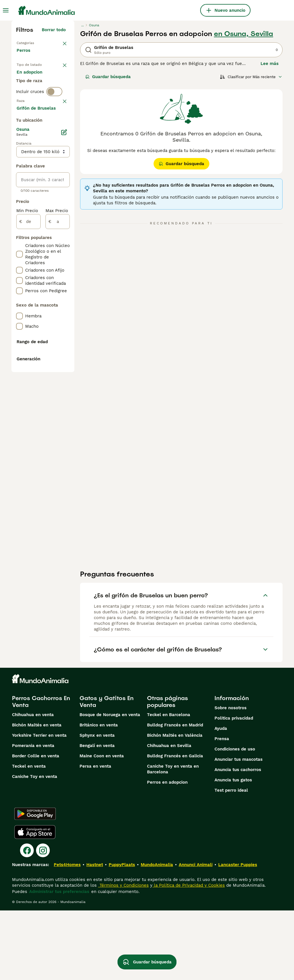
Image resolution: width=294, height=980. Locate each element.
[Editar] (64, 303)
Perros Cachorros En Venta (41, 771)
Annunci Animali (196, 934)
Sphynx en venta (97, 805)
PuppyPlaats (122, 934)
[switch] (54, 132)
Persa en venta (95, 836)
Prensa (222, 808)
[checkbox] (19, 173)
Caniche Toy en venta (35, 846)
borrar (59, 144)
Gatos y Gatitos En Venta (107, 771)
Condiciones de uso (235, 819)
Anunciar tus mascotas (239, 829)
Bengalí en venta (97, 815)
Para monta (33, 110)
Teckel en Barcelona (169, 784)
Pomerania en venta (33, 815)
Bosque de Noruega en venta (110, 784)
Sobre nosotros (231, 777)
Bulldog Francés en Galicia (175, 825)
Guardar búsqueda (108, 77)
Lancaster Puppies (238, 934)
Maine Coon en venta (102, 825)
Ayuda (221, 798)
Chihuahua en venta (33, 784)
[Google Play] (35, 883)
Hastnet (95, 934)
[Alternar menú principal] (6, 10)
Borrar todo (54, 30)
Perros (25, 56)
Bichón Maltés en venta (37, 795)
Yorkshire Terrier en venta (39, 805)
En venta (30, 82)
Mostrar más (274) (46, 278)
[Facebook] (27, 920)
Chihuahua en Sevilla (169, 815)
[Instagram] (43, 920)
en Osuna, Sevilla (244, 34)
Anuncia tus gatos (233, 849)
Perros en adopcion (167, 852)
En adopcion (34, 96)
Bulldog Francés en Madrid (175, 795)
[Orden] (251, 77)
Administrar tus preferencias (59, 961)
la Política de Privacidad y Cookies (189, 955)
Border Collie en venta (36, 825)
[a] (58, 392)
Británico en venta (99, 795)
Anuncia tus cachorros (238, 839)
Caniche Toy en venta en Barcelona (173, 839)
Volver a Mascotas (37, 42)
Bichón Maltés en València (175, 805)
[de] (28, 392)
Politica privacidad (234, 788)
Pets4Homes (67, 934)
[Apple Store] (35, 902)
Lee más (270, 64)
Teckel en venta (29, 836)
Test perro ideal (231, 860)
